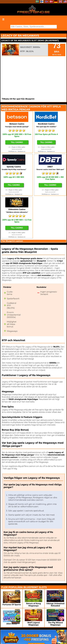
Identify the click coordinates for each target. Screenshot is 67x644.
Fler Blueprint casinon (12, 241)
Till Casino (17, 142)
